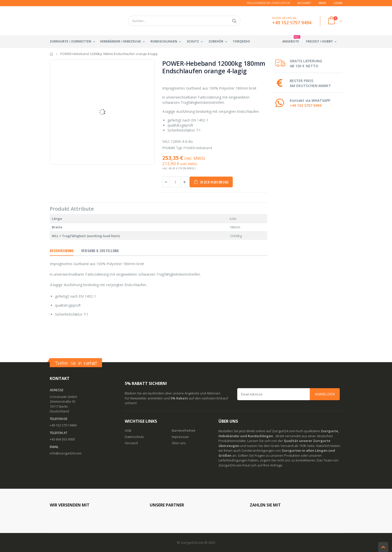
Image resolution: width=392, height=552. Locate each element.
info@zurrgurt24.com (66, 453)
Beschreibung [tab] (62, 250)
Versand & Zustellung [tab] (100, 250)
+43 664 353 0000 (62, 439)
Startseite (52, 54)
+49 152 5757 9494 (305, 105)
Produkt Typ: (172, 148)
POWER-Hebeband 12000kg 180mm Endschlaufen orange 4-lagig (214, 67)
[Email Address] (288, 394)
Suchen (234, 21)
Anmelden (325, 394)
